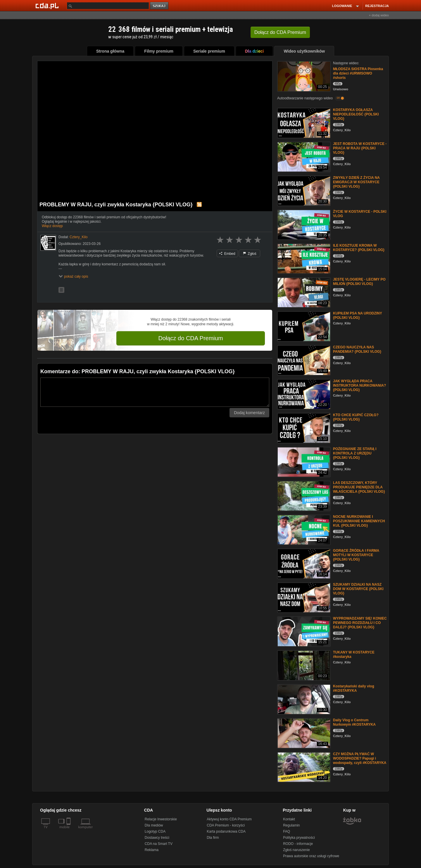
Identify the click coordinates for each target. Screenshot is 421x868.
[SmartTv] (69, 831)
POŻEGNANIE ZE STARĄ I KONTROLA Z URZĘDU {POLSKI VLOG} (355, 453)
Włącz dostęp (52, 226)
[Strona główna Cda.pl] (48, 6)
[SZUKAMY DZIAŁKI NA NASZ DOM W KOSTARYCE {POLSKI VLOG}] (303, 597)
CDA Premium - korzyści (226, 825)
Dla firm (213, 838)
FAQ (287, 831)
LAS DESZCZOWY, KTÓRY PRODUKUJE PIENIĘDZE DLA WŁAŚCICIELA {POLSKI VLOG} (359, 487)
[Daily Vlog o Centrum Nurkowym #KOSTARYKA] (303, 733)
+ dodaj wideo (379, 15)
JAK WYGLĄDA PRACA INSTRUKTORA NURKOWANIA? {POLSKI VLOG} (359, 385)
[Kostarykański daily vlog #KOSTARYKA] (303, 699)
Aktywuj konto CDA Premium (229, 819)
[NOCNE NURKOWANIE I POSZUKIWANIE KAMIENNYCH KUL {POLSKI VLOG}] (303, 529)
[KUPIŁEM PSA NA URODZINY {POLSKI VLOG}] (303, 326)
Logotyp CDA (155, 831)
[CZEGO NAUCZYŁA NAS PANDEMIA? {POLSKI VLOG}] (303, 360)
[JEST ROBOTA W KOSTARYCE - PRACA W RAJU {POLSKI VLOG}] (303, 157)
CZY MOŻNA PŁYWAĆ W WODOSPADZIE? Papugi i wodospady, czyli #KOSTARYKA (360, 758)
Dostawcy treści (157, 838)
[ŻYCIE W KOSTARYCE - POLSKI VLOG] (303, 224)
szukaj (160, 6)
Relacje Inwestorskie (161, 819)
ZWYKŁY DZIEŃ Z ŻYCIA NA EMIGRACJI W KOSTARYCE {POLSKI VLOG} (356, 182)
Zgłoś (250, 254)
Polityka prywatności (299, 838)
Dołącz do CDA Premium (190, 338)
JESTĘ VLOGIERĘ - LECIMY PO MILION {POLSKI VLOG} (359, 282)
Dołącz (280, 32)
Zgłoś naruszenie (296, 850)
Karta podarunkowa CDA (226, 831)
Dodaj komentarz (249, 413)
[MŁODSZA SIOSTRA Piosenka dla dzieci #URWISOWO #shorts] (303, 76)
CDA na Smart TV (159, 844)
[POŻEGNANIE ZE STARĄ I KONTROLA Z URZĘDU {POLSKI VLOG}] (303, 462)
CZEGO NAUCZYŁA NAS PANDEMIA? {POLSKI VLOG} (357, 349)
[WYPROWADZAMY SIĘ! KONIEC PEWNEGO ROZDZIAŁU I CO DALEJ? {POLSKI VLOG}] (303, 631)
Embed (227, 254)
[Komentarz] (155, 392)
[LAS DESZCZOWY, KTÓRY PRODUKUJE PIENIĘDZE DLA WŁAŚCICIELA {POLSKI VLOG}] (303, 496)
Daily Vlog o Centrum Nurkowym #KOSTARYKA (354, 722)
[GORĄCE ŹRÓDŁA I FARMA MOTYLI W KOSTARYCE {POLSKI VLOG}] (303, 563)
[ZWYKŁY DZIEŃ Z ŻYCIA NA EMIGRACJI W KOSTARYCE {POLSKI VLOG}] (303, 190)
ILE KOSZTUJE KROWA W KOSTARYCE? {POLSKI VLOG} (359, 248)
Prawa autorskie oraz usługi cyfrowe (311, 856)
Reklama (152, 850)
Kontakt (289, 819)
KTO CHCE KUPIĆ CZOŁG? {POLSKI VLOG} (356, 417)
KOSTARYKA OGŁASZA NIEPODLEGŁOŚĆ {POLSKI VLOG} (356, 114)
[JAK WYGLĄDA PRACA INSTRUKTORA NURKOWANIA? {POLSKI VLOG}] (303, 394)
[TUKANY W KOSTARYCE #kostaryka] (303, 665)
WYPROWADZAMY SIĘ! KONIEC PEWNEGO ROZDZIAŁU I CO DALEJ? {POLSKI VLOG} (360, 623)
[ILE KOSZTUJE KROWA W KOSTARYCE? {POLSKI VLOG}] (303, 258)
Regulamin (291, 825)
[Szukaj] (108, 6)
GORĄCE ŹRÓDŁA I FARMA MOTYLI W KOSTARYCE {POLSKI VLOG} (356, 555)
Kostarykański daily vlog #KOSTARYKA (354, 688)
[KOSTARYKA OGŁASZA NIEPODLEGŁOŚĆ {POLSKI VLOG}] (303, 123)
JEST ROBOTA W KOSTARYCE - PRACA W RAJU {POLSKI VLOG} (360, 148)
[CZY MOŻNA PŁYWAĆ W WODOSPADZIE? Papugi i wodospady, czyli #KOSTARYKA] (303, 767)
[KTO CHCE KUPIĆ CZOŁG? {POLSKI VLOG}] (303, 428)
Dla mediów (154, 825)
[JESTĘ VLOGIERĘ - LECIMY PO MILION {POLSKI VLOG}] (303, 292)
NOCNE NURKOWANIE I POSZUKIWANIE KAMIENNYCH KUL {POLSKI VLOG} (359, 521)
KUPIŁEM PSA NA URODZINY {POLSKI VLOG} (358, 315)
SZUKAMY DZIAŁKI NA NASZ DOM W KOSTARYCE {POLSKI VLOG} (358, 589)
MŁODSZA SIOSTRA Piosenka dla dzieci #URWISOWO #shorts (358, 73)
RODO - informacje (298, 844)
